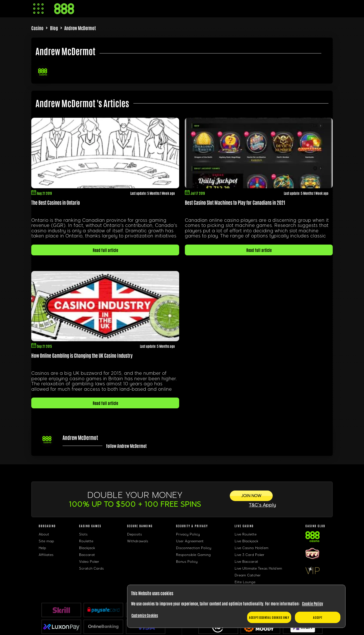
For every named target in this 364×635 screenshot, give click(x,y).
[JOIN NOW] (251, 496)
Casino (37, 28)
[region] (236, 606)
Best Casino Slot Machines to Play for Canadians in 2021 (235, 202)
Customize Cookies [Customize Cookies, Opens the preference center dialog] (145, 615)
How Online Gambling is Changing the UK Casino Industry (82, 355)
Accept (318, 617)
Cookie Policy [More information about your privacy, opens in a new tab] (313, 603)
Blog (54, 28)
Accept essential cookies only (269, 617)
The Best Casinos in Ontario (56, 202)
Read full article (105, 250)
